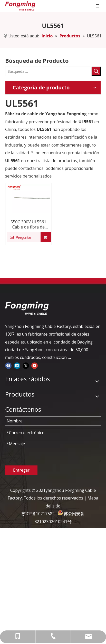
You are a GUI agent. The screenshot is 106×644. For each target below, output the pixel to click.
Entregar (21, 470)
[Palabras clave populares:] (96, 71)
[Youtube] (35, 365)
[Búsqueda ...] (48, 71)
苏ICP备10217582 (38, 514)
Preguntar (19, 237)
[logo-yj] (27, 308)
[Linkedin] (17, 365)
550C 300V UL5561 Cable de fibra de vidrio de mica (28, 224)
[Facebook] (8, 365)
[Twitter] (26, 365)
